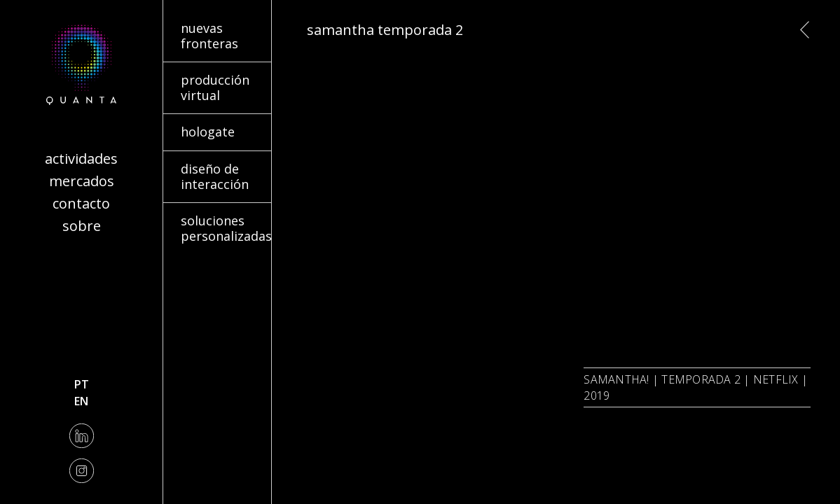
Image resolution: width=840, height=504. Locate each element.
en (81, 401)
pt (82, 384)
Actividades (81, 159)
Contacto (81, 203)
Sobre (82, 226)
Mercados (82, 181)
